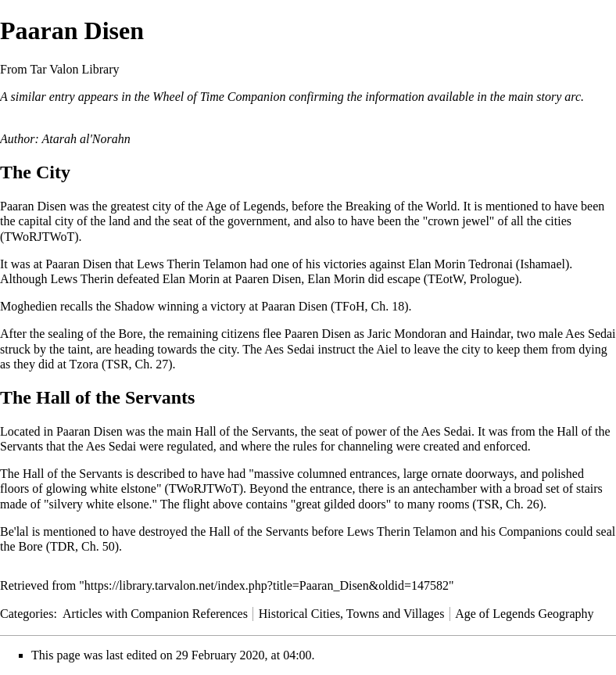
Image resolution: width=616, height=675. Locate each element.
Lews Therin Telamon (192, 264)
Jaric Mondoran (407, 334)
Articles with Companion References (155, 614)
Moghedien (29, 306)
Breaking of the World (401, 206)
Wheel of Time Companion (219, 97)
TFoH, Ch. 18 (369, 306)
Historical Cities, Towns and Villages (352, 614)
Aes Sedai (446, 431)
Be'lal (14, 531)
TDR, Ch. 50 (82, 546)
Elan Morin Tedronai (460, 264)
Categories (27, 614)
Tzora (84, 364)
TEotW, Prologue (471, 279)
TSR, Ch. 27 (137, 364)
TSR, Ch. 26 (508, 504)
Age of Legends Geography (524, 614)
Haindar (491, 334)
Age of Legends (245, 206)
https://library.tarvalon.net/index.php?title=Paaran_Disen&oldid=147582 (267, 585)
